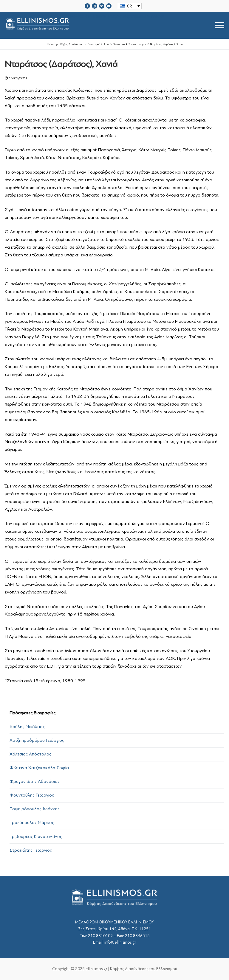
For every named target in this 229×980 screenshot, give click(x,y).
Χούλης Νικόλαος (27, 727)
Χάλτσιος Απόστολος (30, 754)
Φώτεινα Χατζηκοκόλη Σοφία (39, 768)
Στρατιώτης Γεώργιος (31, 850)
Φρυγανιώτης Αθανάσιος (35, 781)
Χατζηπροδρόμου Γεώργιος (37, 740)
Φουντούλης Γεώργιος (32, 795)
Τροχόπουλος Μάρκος (32, 822)
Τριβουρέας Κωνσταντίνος (36, 836)
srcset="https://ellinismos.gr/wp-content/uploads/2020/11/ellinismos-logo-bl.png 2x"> (85, 25)
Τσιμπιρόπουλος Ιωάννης (35, 809)
